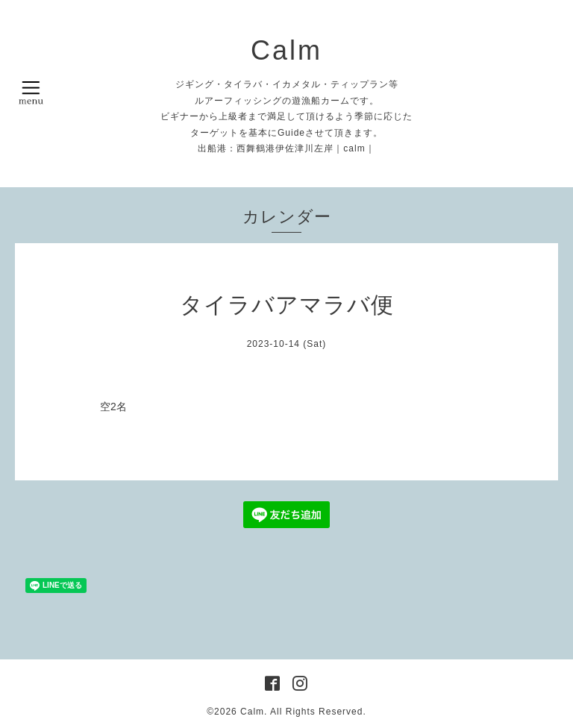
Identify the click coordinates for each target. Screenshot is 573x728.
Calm (286, 50)
